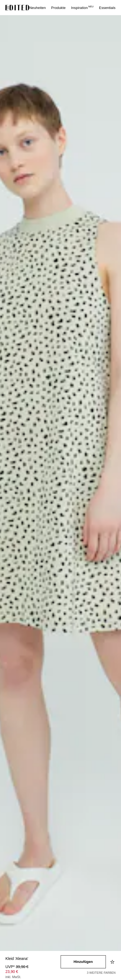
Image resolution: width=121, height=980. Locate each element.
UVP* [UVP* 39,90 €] (17, 967)
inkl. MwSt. (13, 977)
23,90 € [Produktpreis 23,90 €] (12, 972)
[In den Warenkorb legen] (83, 962)
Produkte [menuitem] (58, 8)
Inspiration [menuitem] (82, 8)
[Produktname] (33, 959)
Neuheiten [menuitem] (37, 8)
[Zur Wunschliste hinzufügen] (113, 962)
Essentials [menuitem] (107, 8)
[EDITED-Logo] (17, 8)
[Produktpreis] (33, 972)
